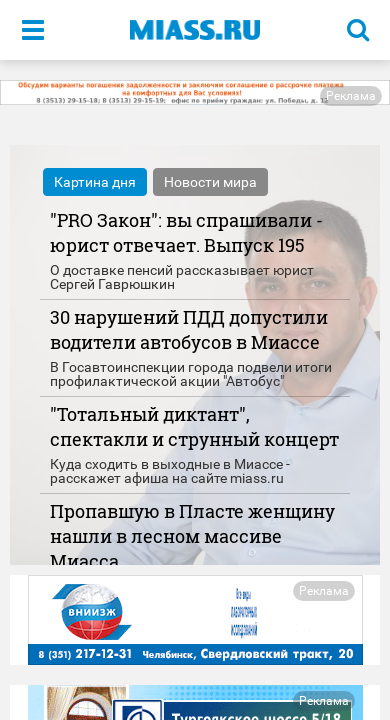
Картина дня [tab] (95, 182)
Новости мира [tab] (210, 182)
